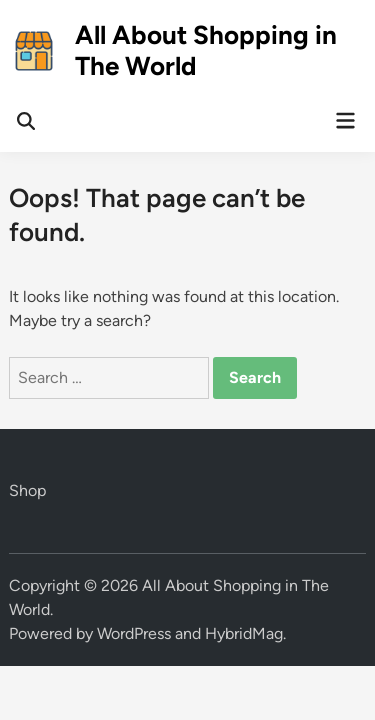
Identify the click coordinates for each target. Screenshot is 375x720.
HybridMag (244, 633)
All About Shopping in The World (206, 50)
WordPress (134, 633)
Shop (27, 490)
